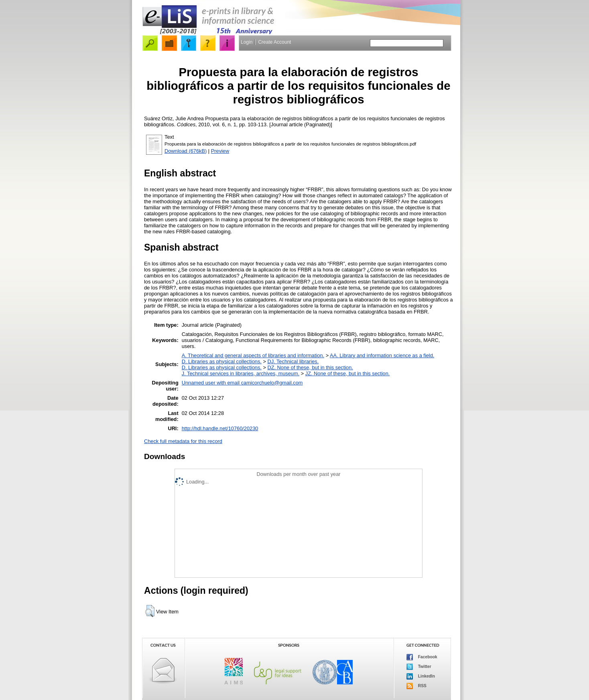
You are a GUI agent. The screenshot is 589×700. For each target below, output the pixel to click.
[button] (150, 611)
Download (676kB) (186, 151)
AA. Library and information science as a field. (382, 355)
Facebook (422, 657)
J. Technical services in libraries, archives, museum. (241, 373)
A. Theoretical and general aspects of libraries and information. (253, 355)
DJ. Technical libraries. (293, 361)
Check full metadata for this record (183, 441)
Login (247, 42)
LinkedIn (421, 676)
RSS (416, 686)
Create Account (274, 42)
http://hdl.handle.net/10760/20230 (220, 428)
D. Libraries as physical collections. (222, 361)
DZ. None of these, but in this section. (310, 367)
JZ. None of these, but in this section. (348, 373)
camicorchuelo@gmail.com (272, 383)
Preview (220, 151)
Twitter (419, 667)
